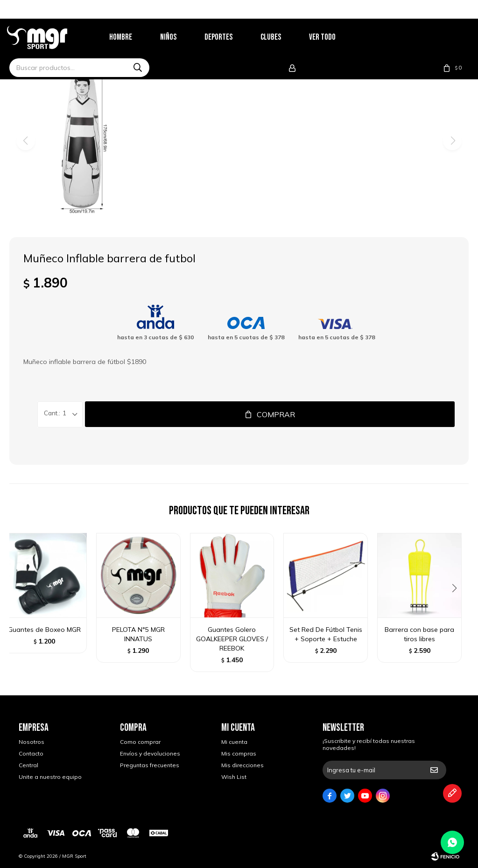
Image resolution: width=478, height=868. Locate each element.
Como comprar (140, 742)
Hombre (132, 37)
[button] (458, 607)
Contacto (31, 753)
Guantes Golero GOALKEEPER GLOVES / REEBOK (232, 639)
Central (28, 765)
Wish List (234, 777)
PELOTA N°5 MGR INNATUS (138, 634)
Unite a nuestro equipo (50, 777)
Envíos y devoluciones (150, 753)
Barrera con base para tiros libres (419, 634)
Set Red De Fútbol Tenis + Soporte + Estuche (326, 634)
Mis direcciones (243, 765)
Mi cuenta (234, 742)
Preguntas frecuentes (150, 765)
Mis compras (239, 753)
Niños (180, 37)
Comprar (276, 414)
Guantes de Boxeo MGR (44, 630)
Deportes (230, 37)
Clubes (282, 37)
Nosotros (32, 742)
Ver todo (334, 37)
